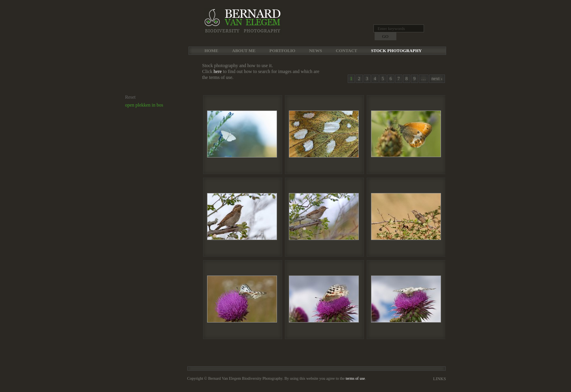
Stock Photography (396, 51)
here (218, 71)
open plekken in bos (144, 105)
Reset (131, 97)
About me (244, 51)
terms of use (355, 378)
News (315, 51)
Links (439, 379)
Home (212, 51)
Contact (347, 51)
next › (437, 79)
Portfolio (283, 51)
